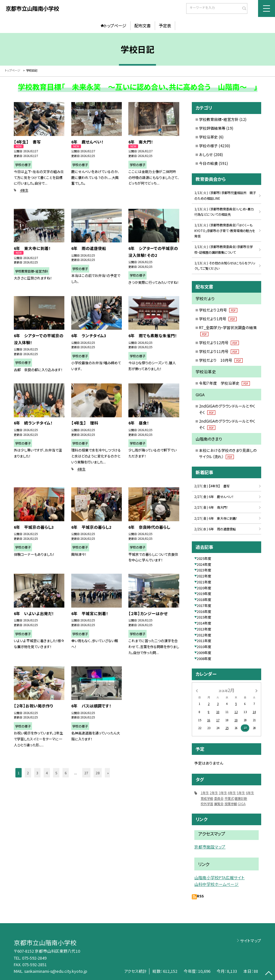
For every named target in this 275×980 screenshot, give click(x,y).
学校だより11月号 (219, 351)
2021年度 (204, 582)
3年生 (223, 793)
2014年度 (204, 623)
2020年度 (204, 588)
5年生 (241, 793)
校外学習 (207, 804)
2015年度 (204, 617)
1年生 (205, 793)
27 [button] (86, 773)
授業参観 (231, 804)
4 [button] (47, 773)
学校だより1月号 (218, 319)
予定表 (165, 25)
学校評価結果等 (212, 128)
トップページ (115, 25)
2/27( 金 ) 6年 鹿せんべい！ (214, 497)
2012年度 (204, 635)
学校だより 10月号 (221, 360)
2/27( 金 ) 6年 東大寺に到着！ (216, 518)
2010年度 (204, 647)
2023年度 (204, 570)
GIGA (242, 804)
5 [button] (56, 773)
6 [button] (66, 773)
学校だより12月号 (219, 342)
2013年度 (204, 629)
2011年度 (204, 641)
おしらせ (206, 154)
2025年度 (204, 558)
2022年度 (204, 576)
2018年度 (204, 599)
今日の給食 (208, 163)
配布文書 (143, 25)
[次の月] (256, 690)
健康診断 (241, 798)
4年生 (24, 190)
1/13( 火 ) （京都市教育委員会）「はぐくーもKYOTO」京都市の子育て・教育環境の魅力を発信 (225, 230)
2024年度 (204, 564)
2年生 (214, 793)
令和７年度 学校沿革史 (224, 383)
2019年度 (204, 593)
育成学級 (207, 798)
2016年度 (204, 611)
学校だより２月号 (218, 310)
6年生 (250, 793)
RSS (200, 896)
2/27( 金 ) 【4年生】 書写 (212, 486)
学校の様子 (208, 146)
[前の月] (197, 690)
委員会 (219, 798)
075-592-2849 (34, 958)
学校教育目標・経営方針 (219, 119)
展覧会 (219, 804)
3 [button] (37, 773)
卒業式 (229, 798)
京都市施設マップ (210, 847)
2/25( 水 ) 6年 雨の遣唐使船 (215, 529)
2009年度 (204, 652)
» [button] (108, 773)
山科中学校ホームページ (216, 884)
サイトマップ (251, 941)
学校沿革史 (208, 137)
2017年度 (204, 605)
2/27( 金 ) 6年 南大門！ (211, 507)
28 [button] (98, 773)
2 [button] (28, 773)
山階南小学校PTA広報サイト (219, 877)
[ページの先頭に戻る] (269, 974)
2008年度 (204, 658)
